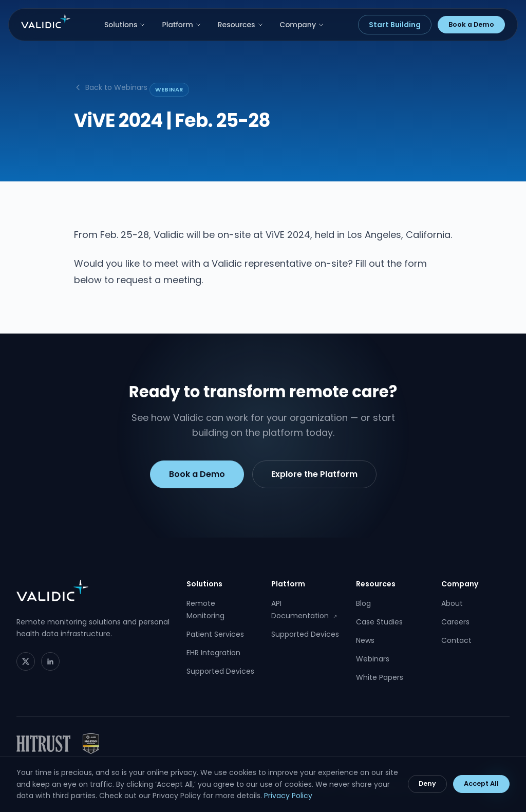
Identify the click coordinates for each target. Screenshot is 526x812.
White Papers (380, 677)
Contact (456, 640)
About (452, 603)
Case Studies (379, 622)
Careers (455, 622)
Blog (363, 603)
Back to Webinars (111, 87)
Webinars (373, 659)
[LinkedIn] (50, 661)
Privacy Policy (288, 796)
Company (302, 25)
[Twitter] (26, 661)
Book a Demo (471, 24)
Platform (181, 25)
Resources (241, 25)
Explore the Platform (314, 476)
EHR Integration (213, 653)
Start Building (395, 25)
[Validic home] (46, 21)
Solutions (125, 25)
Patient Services (215, 634)
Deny (427, 783)
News (365, 640)
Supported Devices (220, 671)
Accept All (481, 783)
